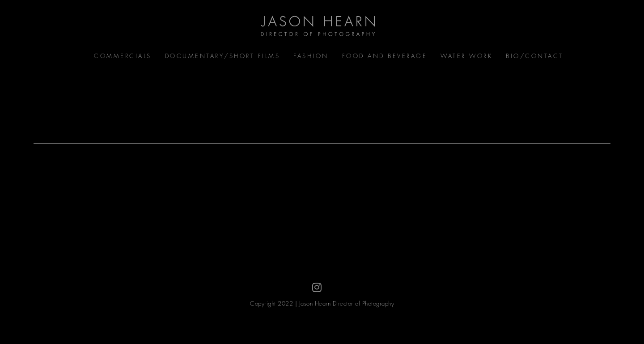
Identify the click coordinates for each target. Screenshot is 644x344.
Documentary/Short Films (223, 56)
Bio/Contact (535, 56)
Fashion (311, 56)
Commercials (123, 56)
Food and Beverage (385, 56)
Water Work (466, 56)
